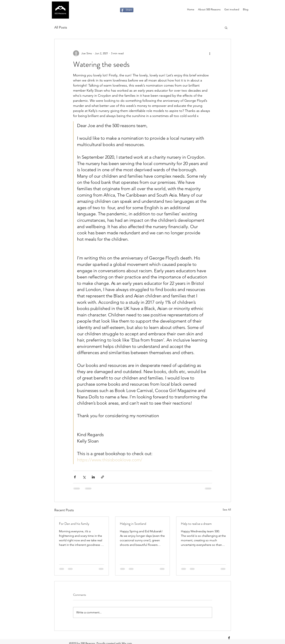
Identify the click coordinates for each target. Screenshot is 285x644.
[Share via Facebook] (75, 477)
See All (227, 510)
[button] (226, 28)
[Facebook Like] (110, 10)
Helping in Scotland (133, 524)
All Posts (61, 27)
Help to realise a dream (196, 524)
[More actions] (210, 53)
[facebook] (229, 638)
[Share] (127, 10)
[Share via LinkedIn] (93, 477)
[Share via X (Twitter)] (84, 477)
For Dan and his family (74, 524)
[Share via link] (102, 477)
